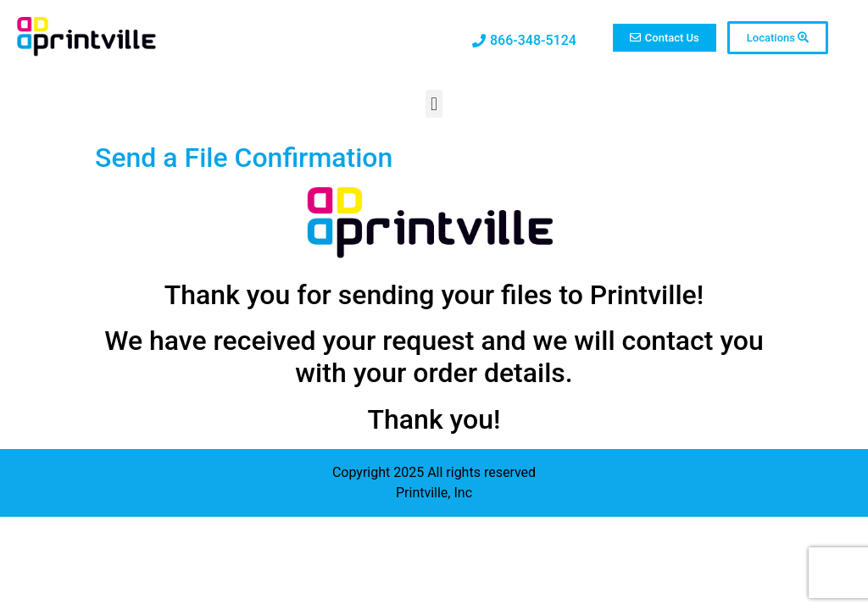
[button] (434, 104)
